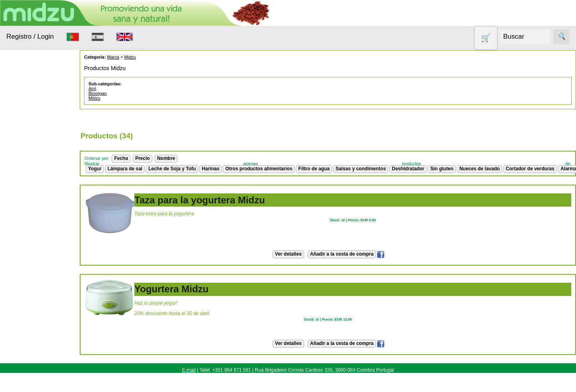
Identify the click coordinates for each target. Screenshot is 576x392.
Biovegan (97, 93)
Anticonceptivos (36, 160)
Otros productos (37, 230)
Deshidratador (408, 169)
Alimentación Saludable (33, 125)
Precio (142, 158)
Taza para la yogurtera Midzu (199, 200)
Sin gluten (29, 270)
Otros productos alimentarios (259, 169)
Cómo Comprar (44, 386)
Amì (92, 89)
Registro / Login (30, 36)
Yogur (94, 169)
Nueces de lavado (30, 211)
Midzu (130, 57)
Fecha (121, 158)
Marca (113, 57)
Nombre (166, 158)
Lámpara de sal (125, 169)
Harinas (210, 169)
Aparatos (28, 175)
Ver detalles (288, 254)
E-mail (189, 370)
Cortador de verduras (530, 169)
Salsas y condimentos (360, 169)
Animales (28, 145)
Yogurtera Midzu (171, 289)
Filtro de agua (314, 169)
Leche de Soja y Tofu (172, 169)
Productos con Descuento (35, 250)
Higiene (26, 191)
